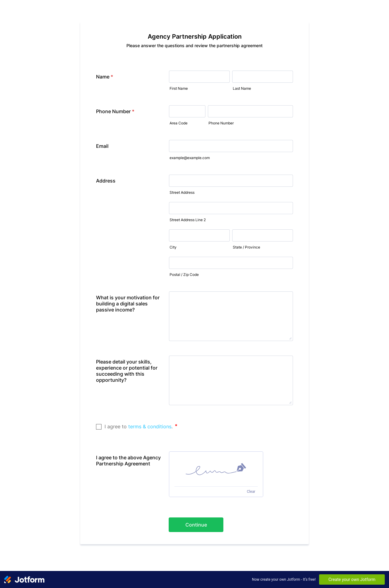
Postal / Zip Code (184, 275)
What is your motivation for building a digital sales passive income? (128, 304)
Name (105, 77)
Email (102, 146)
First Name (179, 88)
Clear (251, 492)
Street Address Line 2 (188, 220)
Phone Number (115, 111)
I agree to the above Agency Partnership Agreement (128, 461)
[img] (216, 469)
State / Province (246, 247)
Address (106, 181)
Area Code (179, 123)
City (173, 247)
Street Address (182, 192)
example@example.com (190, 158)
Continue (196, 525)
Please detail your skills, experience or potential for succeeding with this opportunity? (127, 371)
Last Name (242, 88)
